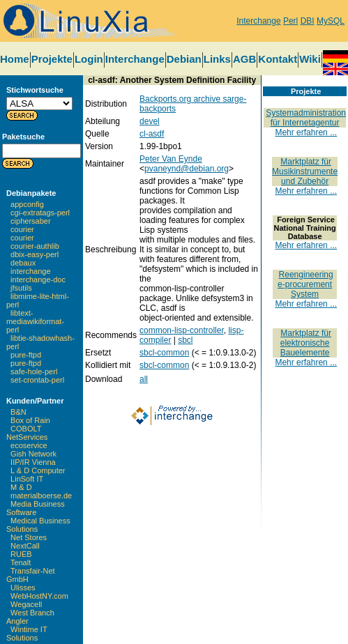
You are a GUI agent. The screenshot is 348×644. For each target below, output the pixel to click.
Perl (290, 21)
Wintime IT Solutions (27, 634)
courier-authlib (35, 246)
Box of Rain (30, 420)
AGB (244, 59)
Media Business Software (36, 508)
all (144, 379)
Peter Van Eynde (171, 159)
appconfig (27, 204)
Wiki (310, 59)
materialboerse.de (41, 496)
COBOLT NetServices (27, 433)
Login (89, 59)
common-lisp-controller (182, 330)
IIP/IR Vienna (33, 462)
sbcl (185, 340)
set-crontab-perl (37, 380)
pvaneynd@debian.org (187, 169)
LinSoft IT (27, 479)
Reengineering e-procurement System (305, 284)
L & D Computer (38, 470)
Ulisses (23, 588)
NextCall (25, 546)
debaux (23, 263)
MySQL (331, 21)
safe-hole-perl (34, 371)
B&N (18, 412)
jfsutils (21, 288)
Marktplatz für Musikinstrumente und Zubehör (305, 171)
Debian (184, 59)
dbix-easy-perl (35, 254)
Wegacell (26, 604)
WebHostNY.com (39, 596)
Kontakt (278, 59)
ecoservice (29, 445)
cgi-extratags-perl (40, 213)
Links (217, 59)
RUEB (21, 554)
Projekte (52, 59)
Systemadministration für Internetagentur (306, 118)
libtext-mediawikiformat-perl (35, 321)
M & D (21, 487)
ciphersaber (30, 221)
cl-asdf (152, 134)
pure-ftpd (26, 355)
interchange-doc (38, 279)
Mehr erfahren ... (306, 132)
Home (15, 59)
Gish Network (33, 454)
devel (150, 121)
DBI (308, 21)
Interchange (258, 21)
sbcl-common (164, 353)
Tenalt (21, 562)
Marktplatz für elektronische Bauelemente (306, 343)
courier (22, 229)
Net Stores (29, 537)
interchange (31, 271)
